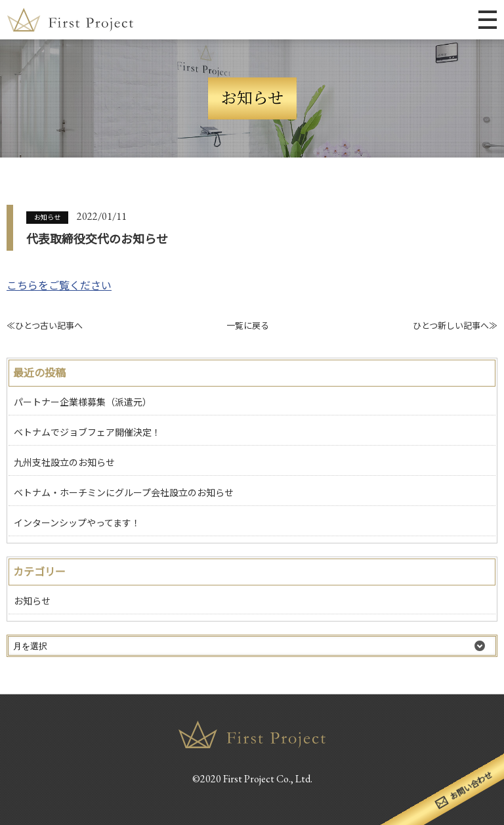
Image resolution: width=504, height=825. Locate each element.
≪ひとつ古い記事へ (45, 326)
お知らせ (47, 218)
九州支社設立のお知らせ (64, 463)
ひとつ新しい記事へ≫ (455, 326)
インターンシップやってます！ (77, 523)
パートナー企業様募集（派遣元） (83, 402)
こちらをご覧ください (59, 286)
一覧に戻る (248, 326)
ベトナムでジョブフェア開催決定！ (87, 433)
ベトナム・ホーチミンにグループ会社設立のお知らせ (124, 493)
